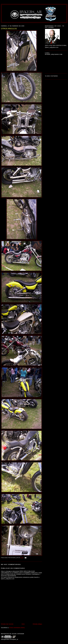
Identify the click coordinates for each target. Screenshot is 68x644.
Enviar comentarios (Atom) (17, 628)
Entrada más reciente (7, 624)
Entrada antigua (37, 624)
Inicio (23, 624)
